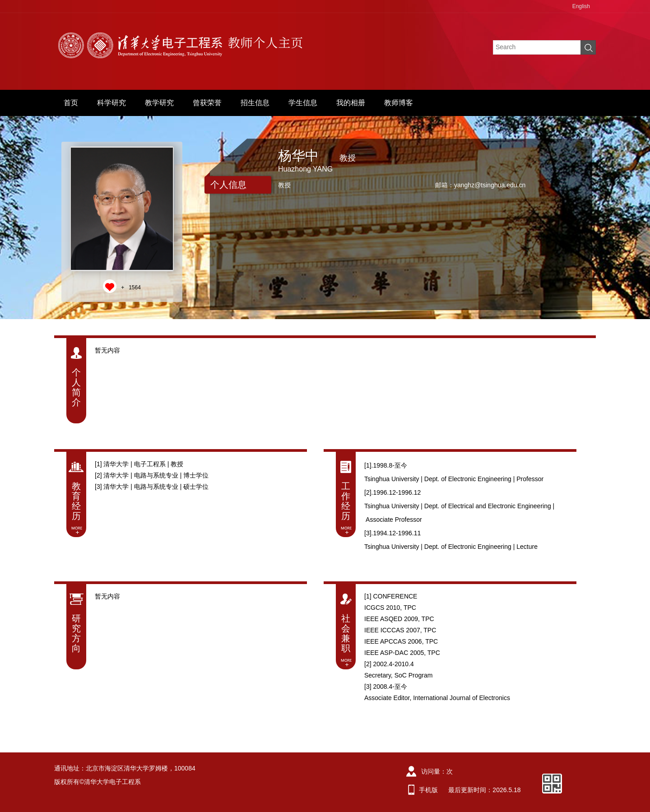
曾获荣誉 (207, 103)
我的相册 (351, 103)
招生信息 (255, 103)
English (581, 6)
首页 (71, 103)
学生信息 (303, 103)
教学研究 (159, 103)
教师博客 (399, 103)
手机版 (428, 790)
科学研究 (111, 103)
